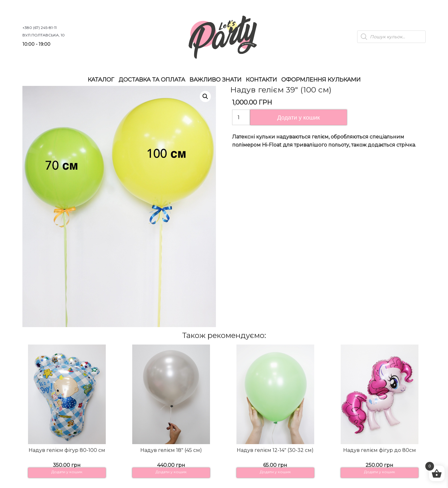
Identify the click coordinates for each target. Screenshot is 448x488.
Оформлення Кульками (321, 80)
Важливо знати (215, 80)
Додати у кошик (299, 117)
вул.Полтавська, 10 (44, 35)
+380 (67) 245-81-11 (40, 28)
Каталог (101, 80)
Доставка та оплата (152, 80)
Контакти (261, 80)
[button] (205, 96)
